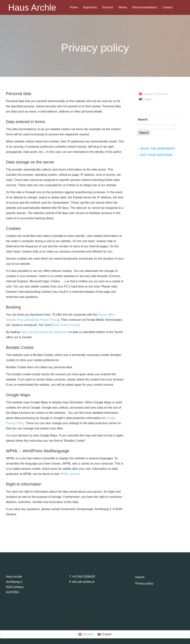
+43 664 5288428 (83, 577)
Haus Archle (32, 8)
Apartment (90, 7)
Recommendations (145, 7)
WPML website (70, 474)
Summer (108, 7)
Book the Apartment (158, 149)
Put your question (156, 155)
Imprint (140, 577)
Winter (123, 7)
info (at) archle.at (83, 582)
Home (74, 7)
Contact (167, 7)
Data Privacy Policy (45, 320)
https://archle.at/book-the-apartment (44, 332)
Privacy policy (144, 583)
